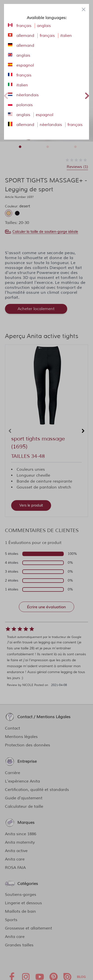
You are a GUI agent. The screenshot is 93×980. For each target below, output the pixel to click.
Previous (6, 95)
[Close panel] (84, 9)
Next (87, 95)
